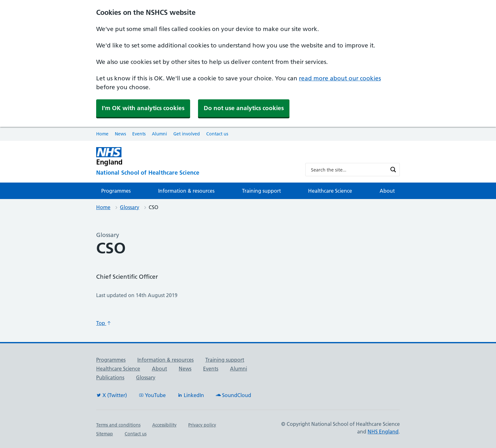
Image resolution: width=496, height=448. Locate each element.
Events (139, 134)
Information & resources (186, 191)
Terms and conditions (118, 425)
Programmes (116, 191)
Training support (261, 191)
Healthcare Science (330, 191)
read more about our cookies (340, 78)
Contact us (217, 134)
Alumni (159, 134)
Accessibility (164, 425)
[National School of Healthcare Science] (196, 173)
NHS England (383, 432)
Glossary (130, 207)
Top (104, 323)
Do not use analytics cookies (244, 108)
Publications (110, 377)
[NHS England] (196, 156)
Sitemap (105, 434)
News (120, 134)
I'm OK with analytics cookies (143, 108)
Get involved (187, 134)
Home (102, 134)
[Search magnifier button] (393, 170)
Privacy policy (202, 425)
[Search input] (348, 170)
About (387, 191)
